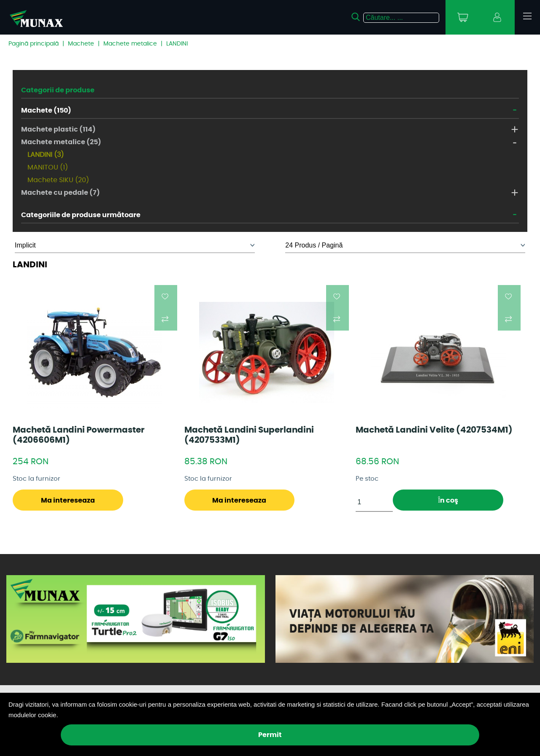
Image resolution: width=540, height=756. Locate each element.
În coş (448, 500)
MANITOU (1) (48, 167)
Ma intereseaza (68, 500)
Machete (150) (46, 110)
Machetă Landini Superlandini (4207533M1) (249, 435)
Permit (270, 735)
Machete (81, 44)
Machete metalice (130, 44)
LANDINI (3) (46, 155)
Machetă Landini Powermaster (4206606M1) (79, 435)
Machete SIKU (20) (58, 180)
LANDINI (177, 44)
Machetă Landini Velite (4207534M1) (434, 430)
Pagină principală (34, 44)
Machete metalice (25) (61, 142)
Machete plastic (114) (58, 129)
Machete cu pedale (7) (61, 193)
